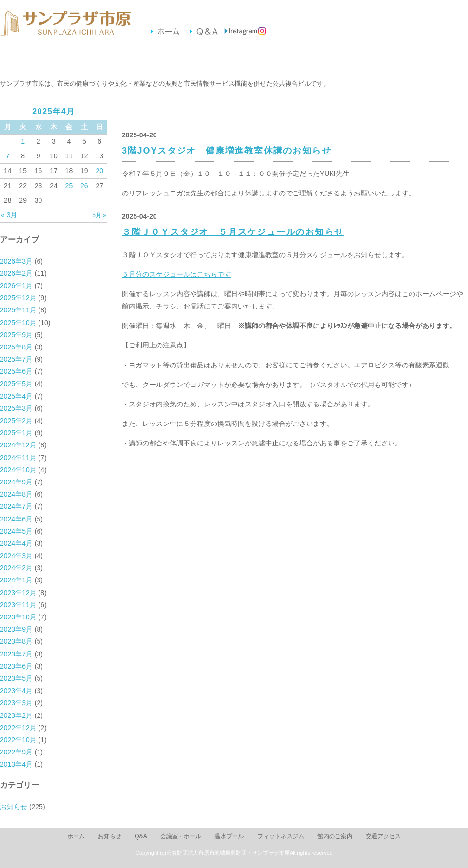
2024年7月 (16, 506)
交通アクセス (367, 59)
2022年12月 (18, 728)
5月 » (99, 215)
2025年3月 (16, 408)
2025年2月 (16, 421)
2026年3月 (16, 261)
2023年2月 (16, 715)
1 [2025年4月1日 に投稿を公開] (23, 141)
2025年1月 (16, 433)
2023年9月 (16, 629)
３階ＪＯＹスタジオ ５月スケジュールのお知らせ (233, 232)
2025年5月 (16, 384)
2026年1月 (16, 286)
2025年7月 (16, 359)
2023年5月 (16, 678)
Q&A (141, 836)
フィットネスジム (234, 59)
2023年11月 (18, 605)
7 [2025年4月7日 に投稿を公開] (8, 156)
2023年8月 (16, 641)
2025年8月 (16, 347)
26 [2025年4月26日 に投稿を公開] (84, 186)
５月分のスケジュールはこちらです (176, 274)
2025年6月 (16, 371)
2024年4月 (16, 543)
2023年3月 (16, 703)
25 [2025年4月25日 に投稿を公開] (69, 186)
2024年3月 (16, 556)
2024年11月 (18, 458)
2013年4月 (16, 764)
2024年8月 (16, 494)
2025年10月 (18, 323)
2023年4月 (16, 691)
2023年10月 (18, 617)
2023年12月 (18, 593)
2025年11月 (18, 310)
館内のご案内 (301, 59)
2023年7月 (16, 654)
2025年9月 (16, 335)
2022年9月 (16, 752)
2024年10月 (18, 470)
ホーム (76, 836)
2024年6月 (16, 519)
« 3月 (9, 215)
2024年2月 (16, 568)
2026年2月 (16, 273)
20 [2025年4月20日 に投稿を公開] (99, 171)
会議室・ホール (100, 59)
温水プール (167, 59)
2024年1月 (16, 580)
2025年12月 (18, 298)
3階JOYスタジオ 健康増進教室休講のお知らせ (226, 151)
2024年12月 (18, 445)
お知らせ (33, 59)
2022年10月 (18, 740)
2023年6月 (16, 666)
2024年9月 (16, 482)
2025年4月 (16, 396)
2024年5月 (16, 531)
